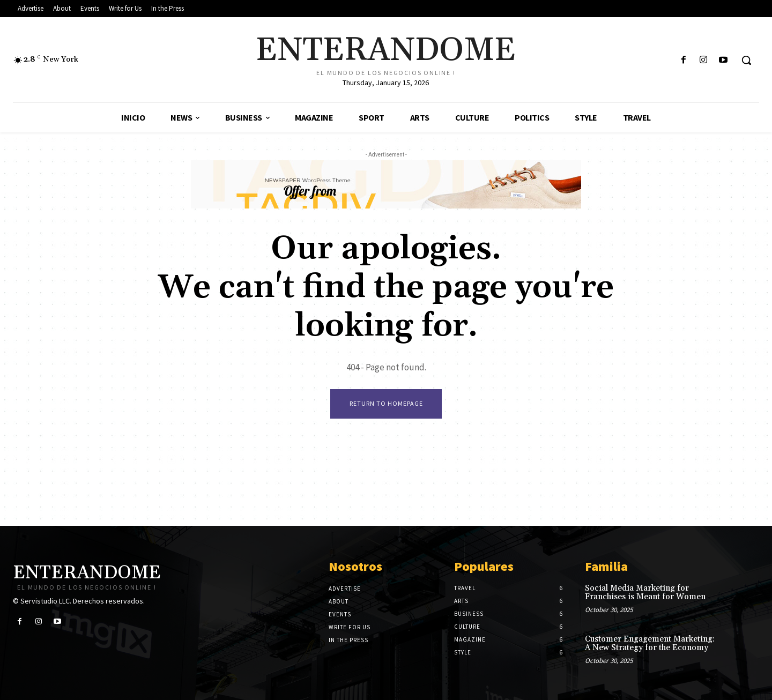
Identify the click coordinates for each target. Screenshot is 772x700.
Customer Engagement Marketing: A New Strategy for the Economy (650, 644)
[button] (746, 60)
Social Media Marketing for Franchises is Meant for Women (645, 593)
